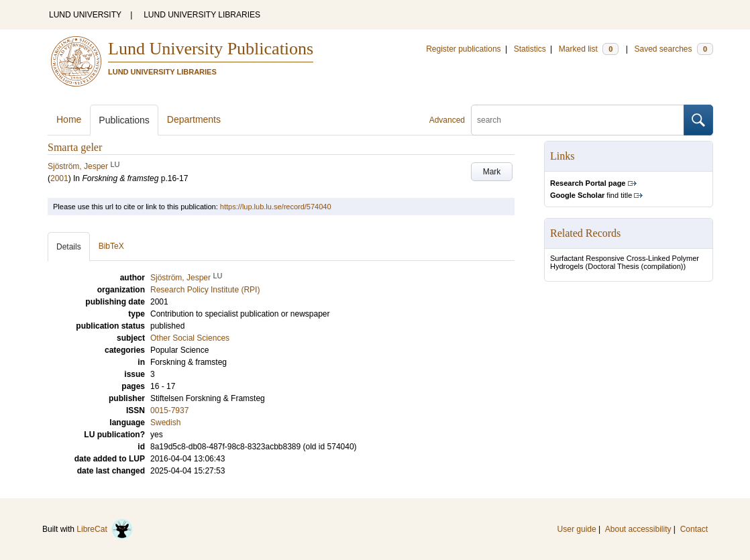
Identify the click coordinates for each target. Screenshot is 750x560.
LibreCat (105, 529)
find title (591, 195)
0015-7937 (169, 410)
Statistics (530, 49)
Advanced (447, 120)
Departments (194, 119)
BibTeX (111, 246)
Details (69, 247)
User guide (577, 529)
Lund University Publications (211, 49)
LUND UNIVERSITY (85, 15)
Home (69, 119)
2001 (59, 178)
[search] (578, 120)
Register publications (463, 49)
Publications (124, 120)
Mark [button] (492, 172)
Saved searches (674, 49)
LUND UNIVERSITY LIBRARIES (202, 15)
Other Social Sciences (190, 338)
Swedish (165, 423)
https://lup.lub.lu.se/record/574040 (276, 207)
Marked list (589, 49)
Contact (694, 529)
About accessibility (638, 529)
